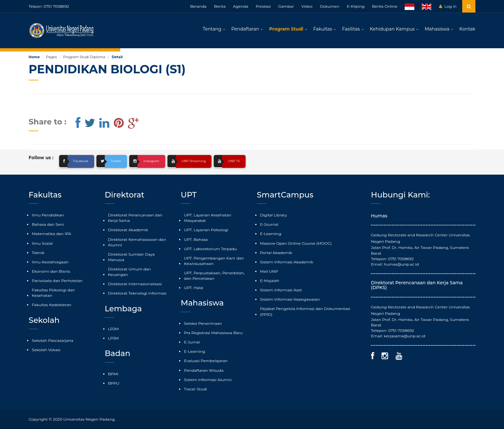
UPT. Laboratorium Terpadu (210, 249)
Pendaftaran (245, 29)
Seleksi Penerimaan (203, 323)
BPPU (114, 383)
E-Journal (269, 224)
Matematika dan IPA (51, 234)
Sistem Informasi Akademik (287, 262)
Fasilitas (351, 29)
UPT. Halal (194, 288)
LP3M (113, 338)
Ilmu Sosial (42, 243)
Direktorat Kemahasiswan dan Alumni (137, 242)
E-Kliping (356, 6)
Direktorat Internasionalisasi (135, 284)
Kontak (467, 29)
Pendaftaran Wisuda (204, 370)
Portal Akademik (276, 253)
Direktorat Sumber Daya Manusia (131, 257)
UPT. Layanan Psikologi (206, 230)
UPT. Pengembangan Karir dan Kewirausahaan (214, 261)
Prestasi (263, 6)
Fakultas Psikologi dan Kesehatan (53, 293)
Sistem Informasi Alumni (208, 380)
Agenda (241, 6)
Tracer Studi (195, 389)
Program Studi (286, 29)
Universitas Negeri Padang (89, 419)
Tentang (212, 29)
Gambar (286, 6)
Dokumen (330, 6)
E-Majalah (270, 281)
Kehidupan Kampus (392, 29)
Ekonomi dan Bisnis (51, 271)
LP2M (113, 329)
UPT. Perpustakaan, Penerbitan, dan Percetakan (214, 276)
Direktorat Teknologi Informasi (137, 293)
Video (307, 6)
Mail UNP (269, 271)
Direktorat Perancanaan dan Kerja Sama (135, 218)
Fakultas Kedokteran (52, 305)
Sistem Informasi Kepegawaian (290, 299)
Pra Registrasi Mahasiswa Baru (213, 333)
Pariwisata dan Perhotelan (57, 281)
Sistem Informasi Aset (281, 290)
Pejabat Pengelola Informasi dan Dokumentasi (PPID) (305, 311)
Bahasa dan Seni (48, 224)
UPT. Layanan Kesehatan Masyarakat (207, 218)
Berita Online (385, 6)
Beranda (198, 6)
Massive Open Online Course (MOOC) (296, 243)
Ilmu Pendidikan (48, 215)
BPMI (113, 374)
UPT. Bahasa (196, 239)
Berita (220, 6)
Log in (448, 6)
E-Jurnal (192, 342)
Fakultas (323, 29)
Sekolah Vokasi (46, 350)
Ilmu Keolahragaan (50, 262)
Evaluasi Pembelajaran (206, 361)
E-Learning (194, 351)
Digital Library (274, 215)
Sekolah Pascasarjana (53, 340)
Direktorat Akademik (128, 230)
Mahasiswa (437, 29)
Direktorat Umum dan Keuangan (129, 272)
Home (34, 57)
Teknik (38, 253)
